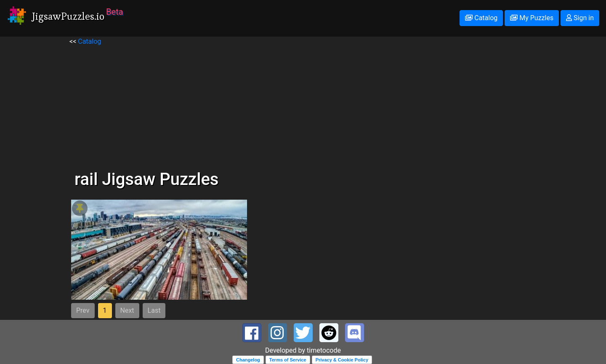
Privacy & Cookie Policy (342, 360)
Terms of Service (288, 360)
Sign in (580, 18)
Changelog (248, 360)
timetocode (324, 350)
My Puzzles (532, 18)
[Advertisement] (303, 106)
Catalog (481, 18)
